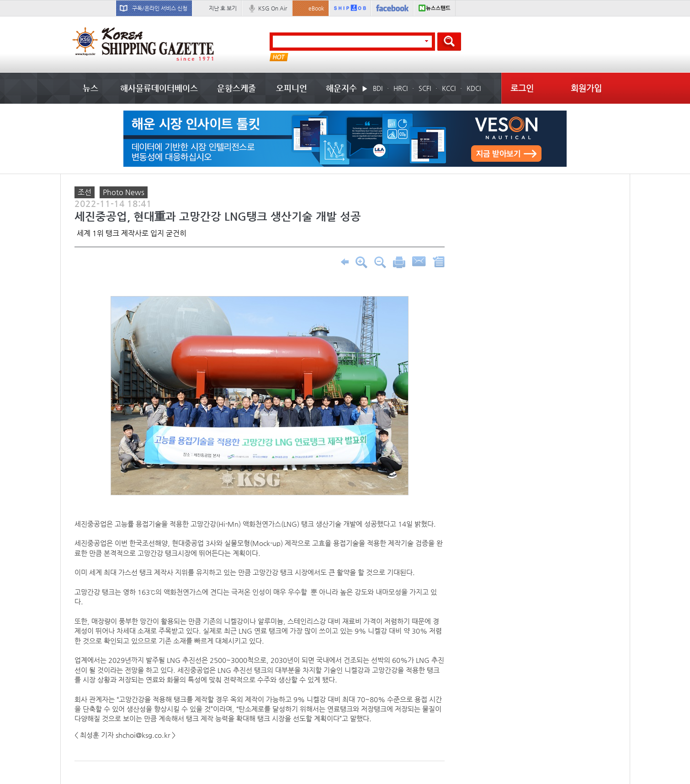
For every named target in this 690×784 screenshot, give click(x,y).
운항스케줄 (236, 88)
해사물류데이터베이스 (159, 88)
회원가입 (586, 88)
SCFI (425, 88)
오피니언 (292, 88)
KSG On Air (273, 8)
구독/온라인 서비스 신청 (160, 8)
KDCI (474, 88)
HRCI (401, 88)
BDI (378, 88)
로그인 (522, 88)
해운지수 (341, 88)
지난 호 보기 (223, 8)
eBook (316, 8)
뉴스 (90, 88)
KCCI (449, 88)
